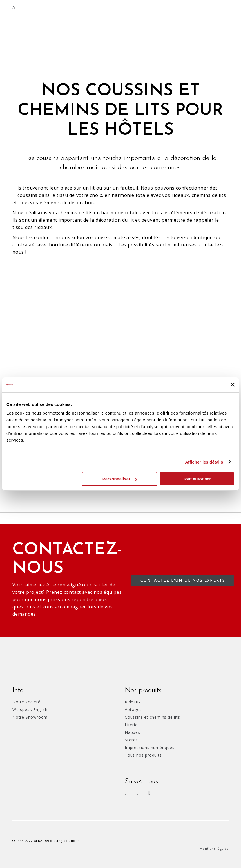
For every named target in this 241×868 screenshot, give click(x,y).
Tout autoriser (197, 479)
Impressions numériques (150, 747)
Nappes (132, 732)
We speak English (30, 710)
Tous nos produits (143, 755)
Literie (131, 725)
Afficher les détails (204, 462)
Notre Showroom (30, 717)
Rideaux (133, 702)
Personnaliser (120, 479)
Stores (131, 740)
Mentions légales (214, 848)
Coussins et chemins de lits (152, 717)
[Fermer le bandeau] (233, 385)
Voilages (133, 710)
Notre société (26, 702)
